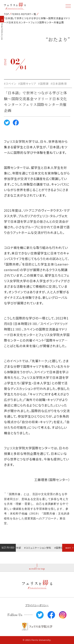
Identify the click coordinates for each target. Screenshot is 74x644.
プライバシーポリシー (37, 605)
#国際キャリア (27, 84)
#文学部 (17, 548)
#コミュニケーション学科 (38, 548)
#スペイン (10, 84)
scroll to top (37, 569)
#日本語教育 (59, 84)
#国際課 (43, 84)
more (68, 548)
